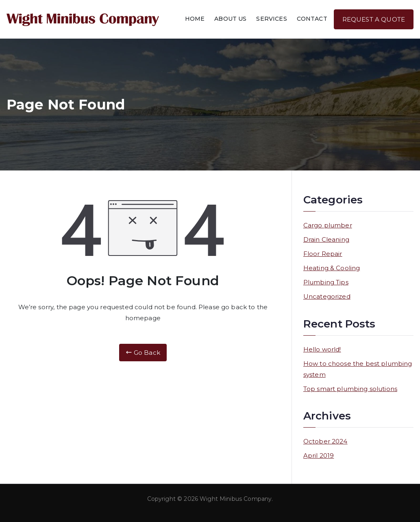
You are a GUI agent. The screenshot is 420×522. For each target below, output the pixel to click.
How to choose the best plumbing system (358, 369)
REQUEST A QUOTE (374, 19)
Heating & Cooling (332, 268)
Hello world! (322, 349)
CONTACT (312, 19)
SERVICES (271, 19)
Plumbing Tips (326, 282)
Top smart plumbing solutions (350, 389)
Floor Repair (323, 254)
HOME (195, 19)
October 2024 (325, 441)
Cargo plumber (328, 225)
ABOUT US (230, 19)
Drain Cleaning (326, 239)
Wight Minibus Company (236, 499)
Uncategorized (327, 296)
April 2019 (319, 455)
